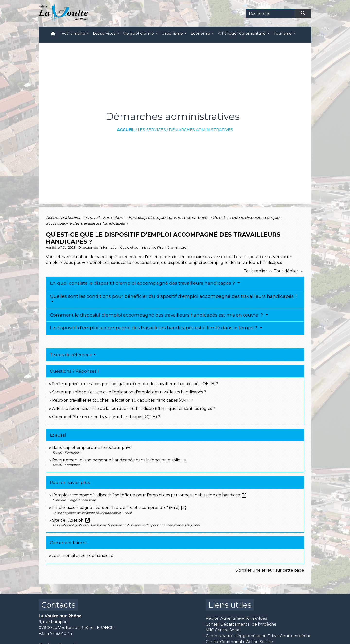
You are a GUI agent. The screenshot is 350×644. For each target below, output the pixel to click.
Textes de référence (71, 355)
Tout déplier (289, 271)
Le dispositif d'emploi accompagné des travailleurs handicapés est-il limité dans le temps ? (154, 328)
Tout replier (259, 271)
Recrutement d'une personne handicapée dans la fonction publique (119, 460)
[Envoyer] (303, 13)
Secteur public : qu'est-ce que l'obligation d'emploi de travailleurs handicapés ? (129, 392)
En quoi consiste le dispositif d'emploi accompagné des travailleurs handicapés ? (143, 283)
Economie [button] (201, 33)
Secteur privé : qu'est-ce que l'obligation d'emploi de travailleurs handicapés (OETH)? (135, 384)
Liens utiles (230, 605)
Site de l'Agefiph (71, 520)
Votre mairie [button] (74, 33)
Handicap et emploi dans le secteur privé (168, 218)
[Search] (270, 13)
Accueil (126, 130)
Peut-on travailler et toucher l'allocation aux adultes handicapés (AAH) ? (122, 400)
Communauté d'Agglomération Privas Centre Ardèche (258, 636)
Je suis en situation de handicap (83, 555)
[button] (53, 35)
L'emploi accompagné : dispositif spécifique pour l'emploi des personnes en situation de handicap (149, 495)
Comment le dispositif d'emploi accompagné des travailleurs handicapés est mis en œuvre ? (157, 315)
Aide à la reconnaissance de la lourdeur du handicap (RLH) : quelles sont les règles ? (134, 408)
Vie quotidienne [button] (139, 33)
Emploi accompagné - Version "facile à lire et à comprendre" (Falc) (119, 508)
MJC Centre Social (223, 630)
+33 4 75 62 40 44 (55, 633)
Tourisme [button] (283, 33)
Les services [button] (105, 33)
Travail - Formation (106, 218)
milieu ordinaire (189, 257)
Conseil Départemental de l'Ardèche (241, 624)
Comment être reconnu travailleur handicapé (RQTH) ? (106, 417)
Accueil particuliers (65, 218)
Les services (152, 130)
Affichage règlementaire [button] (242, 33)
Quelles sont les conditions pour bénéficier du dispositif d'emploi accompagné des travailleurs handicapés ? (174, 296)
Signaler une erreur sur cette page (270, 570)
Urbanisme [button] (173, 33)
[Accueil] (63, 13)
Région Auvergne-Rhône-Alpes (236, 618)
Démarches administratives (201, 130)
